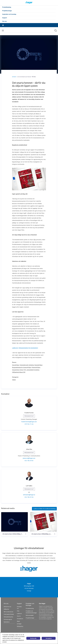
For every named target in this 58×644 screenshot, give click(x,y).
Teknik (14, 380)
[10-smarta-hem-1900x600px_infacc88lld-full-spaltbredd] (43, 522)
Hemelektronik (24, 365)
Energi (21, 370)
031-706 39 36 (29, 497)
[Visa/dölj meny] (3, 31)
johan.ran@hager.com (29, 458)
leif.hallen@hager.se (29, 495)
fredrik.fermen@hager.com (29, 422)
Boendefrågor (39, 365)
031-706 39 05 (29, 461)
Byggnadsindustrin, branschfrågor (22, 367)
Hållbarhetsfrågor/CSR (19, 372)
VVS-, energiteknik (29, 370)
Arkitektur (31, 365)
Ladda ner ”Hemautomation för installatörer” (25, 348)
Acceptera (49, 638)
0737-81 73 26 (29, 424)
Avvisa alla (33, 638)
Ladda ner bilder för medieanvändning (44, 509)
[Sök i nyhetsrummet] (56, 31)
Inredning (37, 370)
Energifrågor (16, 365)
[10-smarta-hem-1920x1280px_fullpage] (14, 522)
